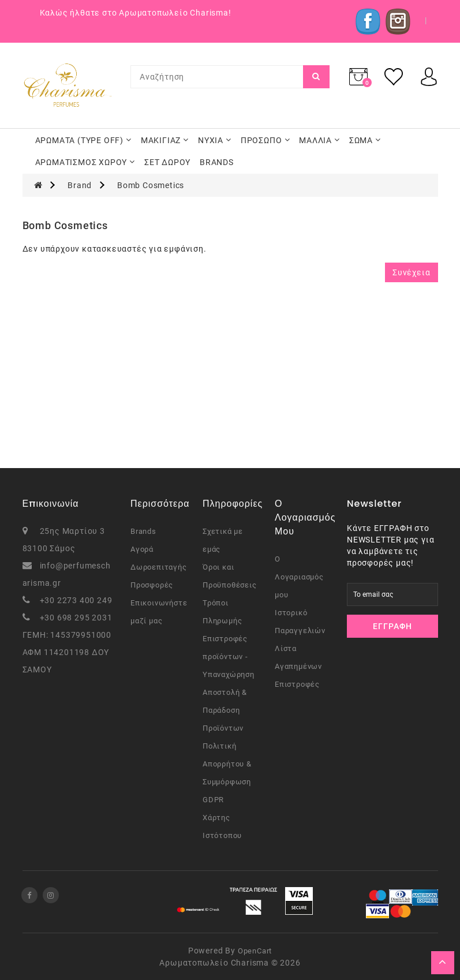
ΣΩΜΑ (365, 140)
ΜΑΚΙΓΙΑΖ (165, 140)
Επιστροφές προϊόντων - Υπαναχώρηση (229, 657)
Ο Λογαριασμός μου (299, 577)
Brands (143, 531)
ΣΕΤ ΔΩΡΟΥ (167, 162)
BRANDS (217, 162)
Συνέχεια (411, 272)
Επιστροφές (297, 684)
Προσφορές (152, 585)
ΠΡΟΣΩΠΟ (265, 140)
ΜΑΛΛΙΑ (319, 140)
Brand (80, 185)
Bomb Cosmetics (151, 185)
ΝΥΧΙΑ (215, 140)
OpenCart (255, 951)
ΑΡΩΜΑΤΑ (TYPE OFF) (83, 140)
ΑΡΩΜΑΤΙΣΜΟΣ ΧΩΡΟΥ (85, 162)
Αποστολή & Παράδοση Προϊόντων (225, 710)
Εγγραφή (392, 626)
